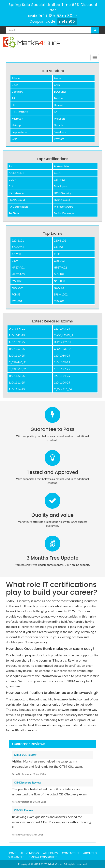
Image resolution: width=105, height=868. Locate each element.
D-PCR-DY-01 (62, 342)
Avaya (58, 78)
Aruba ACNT (16, 173)
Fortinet (59, 98)
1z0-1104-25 (62, 382)
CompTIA (17, 92)
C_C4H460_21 (18, 362)
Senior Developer (64, 213)
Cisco (15, 85)
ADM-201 (18, 247)
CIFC (57, 254)
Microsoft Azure (64, 207)
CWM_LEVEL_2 (64, 335)
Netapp (16, 125)
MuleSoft (59, 118)
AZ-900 (16, 254)
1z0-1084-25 (62, 355)
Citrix (57, 85)
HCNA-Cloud (17, 200)
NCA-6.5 (59, 288)
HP (14, 105)
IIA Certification (18, 207)
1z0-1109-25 (62, 362)
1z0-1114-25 (17, 389)
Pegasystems (19, 132)
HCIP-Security (62, 193)
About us (90, 853)
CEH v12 (59, 180)
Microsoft (17, 118)
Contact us (70, 853)
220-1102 (60, 240)
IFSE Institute (20, 112)
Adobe (16, 78)
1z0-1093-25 (62, 328)
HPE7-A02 (60, 267)
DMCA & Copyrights (43, 857)
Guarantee (16, 857)
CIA (11, 186)
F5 (13, 98)
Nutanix (59, 125)
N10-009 (17, 288)
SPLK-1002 (61, 294)
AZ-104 (59, 247)
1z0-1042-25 (17, 335)
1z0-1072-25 (17, 342)
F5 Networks (17, 193)
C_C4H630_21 (63, 349)
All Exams (50, 853)
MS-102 (17, 281)
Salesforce (60, 132)
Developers (61, 186)
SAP (14, 139)
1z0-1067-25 (17, 349)
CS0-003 (59, 261)
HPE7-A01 (18, 267)
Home (12, 853)
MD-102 (59, 274)
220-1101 (18, 240)
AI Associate (61, 166)
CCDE (58, 173)
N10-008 (60, 281)
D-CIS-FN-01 (17, 328)
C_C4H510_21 (18, 369)
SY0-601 (17, 301)
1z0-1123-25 (17, 376)
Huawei (59, 105)
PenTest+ (14, 213)
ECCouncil (60, 92)
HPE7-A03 (18, 274)
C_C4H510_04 (63, 389)
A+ (10, 166)
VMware (59, 139)
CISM (15, 261)
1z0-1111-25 (17, 382)
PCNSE (16, 294)
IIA (56, 112)
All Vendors (30, 853)
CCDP (12, 180)
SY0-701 (59, 301)
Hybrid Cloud (62, 200)
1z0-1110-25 (17, 355)
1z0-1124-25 (62, 376)
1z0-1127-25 (62, 369)
